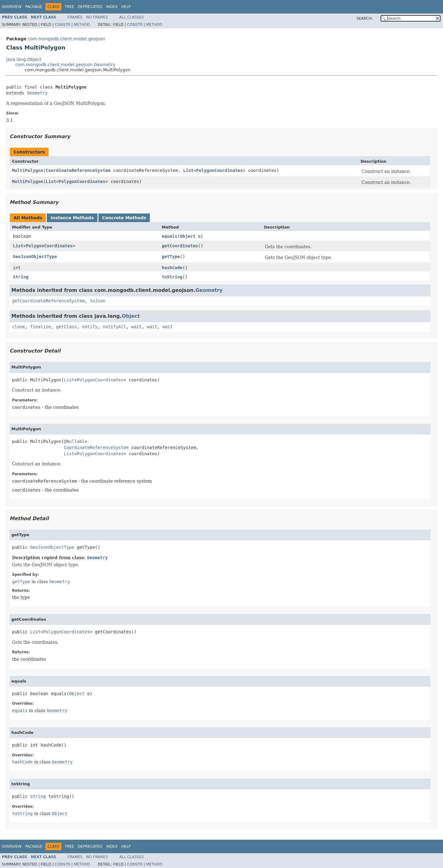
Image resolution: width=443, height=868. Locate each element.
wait (137, 327)
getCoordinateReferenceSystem (48, 301)
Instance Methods (72, 218)
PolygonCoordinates (219, 170)
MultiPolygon (28, 170)
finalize (40, 327)
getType (171, 257)
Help (126, 7)
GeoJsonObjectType (35, 257)
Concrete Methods (124, 218)
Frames (75, 17)
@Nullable (76, 441)
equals (170, 236)
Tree (69, 7)
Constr (62, 25)
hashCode (172, 268)
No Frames (97, 17)
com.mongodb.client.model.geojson (66, 39)
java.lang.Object (24, 59)
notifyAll (114, 327)
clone (18, 327)
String (21, 277)
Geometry (37, 93)
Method (82, 25)
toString (172, 277)
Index (112, 7)
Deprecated (90, 7)
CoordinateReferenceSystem (78, 170)
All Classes (132, 17)
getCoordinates (180, 246)
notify (90, 327)
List (188, 170)
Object (188, 236)
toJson (98, 301)
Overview (12, 7)
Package (34, 7)
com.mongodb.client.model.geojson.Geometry (65, 65)
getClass (66, 327)
